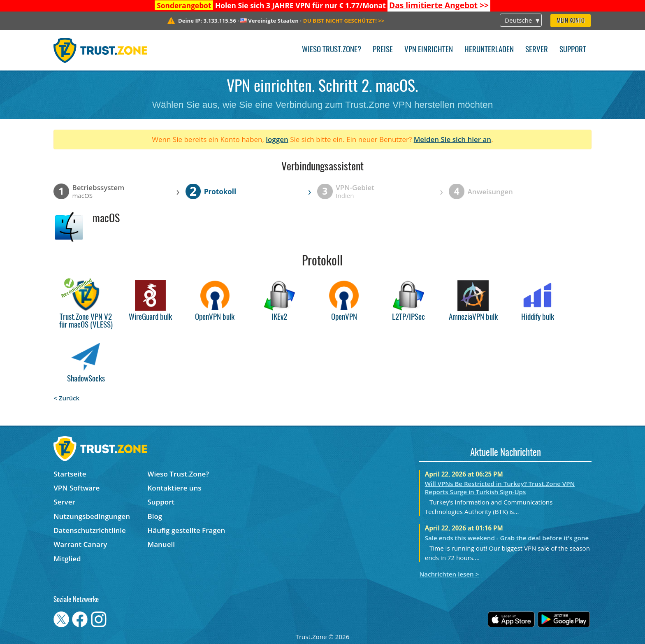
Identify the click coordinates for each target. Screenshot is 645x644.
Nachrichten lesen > (449, 574)
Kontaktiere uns (175, 488)
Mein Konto (571, 21)
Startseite (70, 474)
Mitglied (67, 559)
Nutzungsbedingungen (92, 516)
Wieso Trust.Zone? (332, 50)
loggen (277, 139)
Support (573, 50)
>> (439, 5)
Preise (383, 50)
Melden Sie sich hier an (453, 139)
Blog (155, 516)
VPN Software (77, 488)
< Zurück (66, 398)
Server (537, 50)
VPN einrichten (429, 50)
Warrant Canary (80, 544)
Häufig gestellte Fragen (187, 530)
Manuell (161, 544)
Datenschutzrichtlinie (90, 530)
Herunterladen (489, 50)
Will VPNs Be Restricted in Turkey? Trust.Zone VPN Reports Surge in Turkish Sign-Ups (500, 488)
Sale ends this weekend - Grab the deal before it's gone (507, 538)
